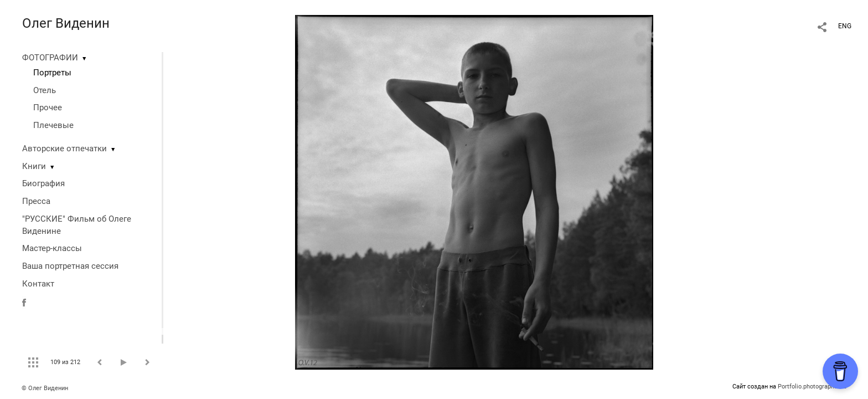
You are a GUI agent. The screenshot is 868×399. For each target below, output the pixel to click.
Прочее (48, 108)
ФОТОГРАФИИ (50, 58)
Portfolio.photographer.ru (812, 387)
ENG (845, 26)
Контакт (38, 284)
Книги (34, 166)
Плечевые (53, 125)
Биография (43, 183)
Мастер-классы (52, 248)
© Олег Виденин (45, 388)
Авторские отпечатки (64, 149)
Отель (45, 90)
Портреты (52, 73)
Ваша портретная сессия (70, 266)
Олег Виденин (66, 23)
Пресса (36, 201)
